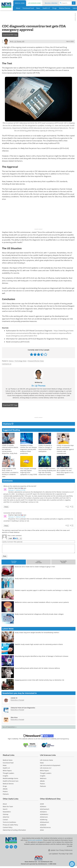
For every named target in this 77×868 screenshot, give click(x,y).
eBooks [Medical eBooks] (5, 789)
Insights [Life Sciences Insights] (43, 776)
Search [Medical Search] (5, 809)
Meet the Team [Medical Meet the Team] (8, 807)
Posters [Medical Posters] (5, 791)
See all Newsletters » (9, 727)
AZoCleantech (45, 809)
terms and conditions (35, 840)
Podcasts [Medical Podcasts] (6, 794)
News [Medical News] (5, 765)
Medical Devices (8, 784)
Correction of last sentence (13, 513)
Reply (6, 507)
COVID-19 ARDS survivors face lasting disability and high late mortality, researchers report (47, 471)
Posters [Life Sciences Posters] (42, 784)
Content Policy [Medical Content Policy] (8, 827)
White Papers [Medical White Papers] (7, 771)
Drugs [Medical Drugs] (5, 786)
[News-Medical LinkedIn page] (16, 847)
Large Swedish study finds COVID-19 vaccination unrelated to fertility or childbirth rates (10, 472)
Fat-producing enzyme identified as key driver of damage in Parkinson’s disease (42, 656)
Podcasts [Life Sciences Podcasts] (43, 786)
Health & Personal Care (11, 781)
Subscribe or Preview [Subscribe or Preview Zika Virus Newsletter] (17, 720)
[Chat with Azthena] (72, 864)
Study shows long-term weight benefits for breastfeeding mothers (37, 633)
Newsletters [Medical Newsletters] (7, 812)
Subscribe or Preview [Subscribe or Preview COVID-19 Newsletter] (17, 700)
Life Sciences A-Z (46, 768)
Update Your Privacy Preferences (60, 850)
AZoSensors (44, 817)
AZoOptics (43, 812)
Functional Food (8, 763)
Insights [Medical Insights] (5, 776)
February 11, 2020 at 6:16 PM (17, 517)
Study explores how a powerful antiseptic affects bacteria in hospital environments (43, 578)
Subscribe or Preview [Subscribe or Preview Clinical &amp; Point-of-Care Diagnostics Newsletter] (17, 710)
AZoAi (42, 830)
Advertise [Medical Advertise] (6, 817)
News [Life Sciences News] (42, 763)
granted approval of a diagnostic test (31, 50)
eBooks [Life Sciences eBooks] (42, 781)
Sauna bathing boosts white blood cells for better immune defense (37, 668)
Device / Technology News (18, 361)
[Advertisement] (38, 413)
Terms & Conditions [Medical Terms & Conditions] (9, 822)
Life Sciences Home (34, 3)
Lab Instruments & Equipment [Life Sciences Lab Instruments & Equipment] (50, 765)
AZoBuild (43, 825)
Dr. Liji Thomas (38, 386)
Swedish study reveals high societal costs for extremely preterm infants (39, 644)
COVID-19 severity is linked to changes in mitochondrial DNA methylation (45, 448)
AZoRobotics (44, 814)
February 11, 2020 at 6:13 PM (17, 490)
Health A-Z (6, 768)
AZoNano (43, 807)
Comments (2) (7, 364)
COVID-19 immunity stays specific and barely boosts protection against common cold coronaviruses (65, 449)
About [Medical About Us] (5, 804)
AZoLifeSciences (45, 827)
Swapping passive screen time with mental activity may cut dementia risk (39, 680)
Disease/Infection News (36, 361)
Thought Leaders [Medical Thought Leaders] (8, 773)
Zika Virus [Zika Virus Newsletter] (14, 717)
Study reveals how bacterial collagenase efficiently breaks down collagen (39, 614)
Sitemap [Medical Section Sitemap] (6, 814)
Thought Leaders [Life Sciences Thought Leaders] (46, 773)
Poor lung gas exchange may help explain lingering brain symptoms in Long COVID (29, 471)
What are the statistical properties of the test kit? (20, 486)
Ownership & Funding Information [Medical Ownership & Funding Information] (14, 830)
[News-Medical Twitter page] (11, 847)
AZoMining (44, 820)
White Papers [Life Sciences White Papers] (44, 771)
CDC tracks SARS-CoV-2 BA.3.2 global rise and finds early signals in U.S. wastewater (65, 471)
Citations (8, 424)
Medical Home (20, 3)
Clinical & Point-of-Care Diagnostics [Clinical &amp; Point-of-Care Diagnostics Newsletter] (23, 708)
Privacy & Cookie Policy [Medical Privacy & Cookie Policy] (10, 825)
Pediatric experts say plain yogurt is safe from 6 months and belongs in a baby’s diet (43, 590)
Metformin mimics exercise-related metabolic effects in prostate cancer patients (42, 602)
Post (5, 556)
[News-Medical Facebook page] (7, 847)
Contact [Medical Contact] (5, 820)
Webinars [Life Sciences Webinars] (43, 778)
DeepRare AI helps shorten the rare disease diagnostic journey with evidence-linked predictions (29, 449)
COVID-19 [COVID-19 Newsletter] (14, 698)
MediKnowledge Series (10, 778)
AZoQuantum (44, 822)
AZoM (42, 804)
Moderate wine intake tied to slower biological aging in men (35, 567)
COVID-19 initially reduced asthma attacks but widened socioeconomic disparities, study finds (10, 449)
